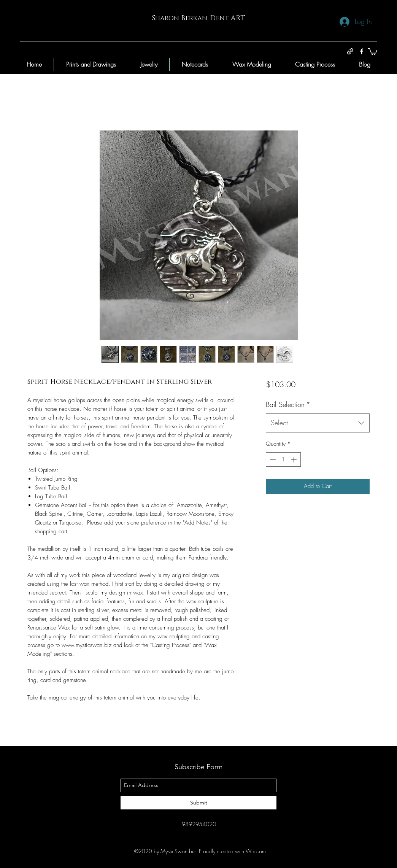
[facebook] (362, 51)
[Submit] (198, 803)
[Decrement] (272, 460)
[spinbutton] (283, 460)
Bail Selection (288, 404)
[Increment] (295, 460)
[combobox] (318, 423)
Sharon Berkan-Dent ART (199, 18)
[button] (373, 51)
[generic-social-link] (350, 51)
